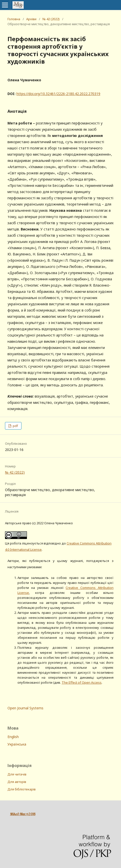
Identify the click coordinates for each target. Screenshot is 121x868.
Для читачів (17, 774)
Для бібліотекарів (22, 789)
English (13, 737)
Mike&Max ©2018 (23, 814)
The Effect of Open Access (82, 682)
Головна (14, 19)
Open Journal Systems (25, 708)
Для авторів (17, 782)
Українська (17, 744)
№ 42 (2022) (51, 19)
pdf (15, 426)
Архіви (31, 19)
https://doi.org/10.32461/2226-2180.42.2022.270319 (58, 94)
